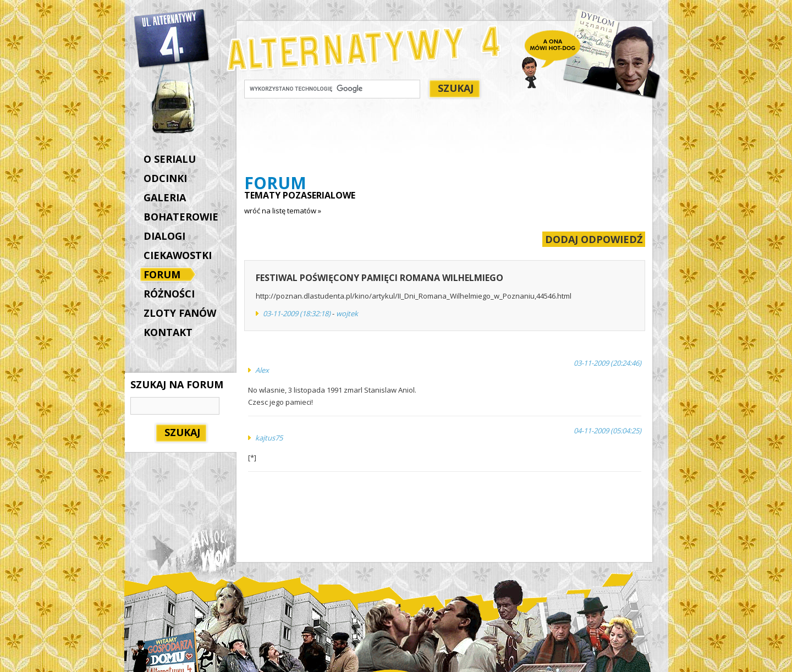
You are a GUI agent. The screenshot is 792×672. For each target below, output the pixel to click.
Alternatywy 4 (172, 38)
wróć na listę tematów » (283, 211)
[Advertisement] (444, 138)
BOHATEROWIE (181, 217)
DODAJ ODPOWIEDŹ (594, 239)
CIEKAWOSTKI (178, 255)
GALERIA (165, 197)
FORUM (165, 276)
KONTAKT (168, 332)
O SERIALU (170, 159)
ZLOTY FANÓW (180, 313)
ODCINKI (165, 178)
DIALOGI (164, 236)
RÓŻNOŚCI (169, 294)
